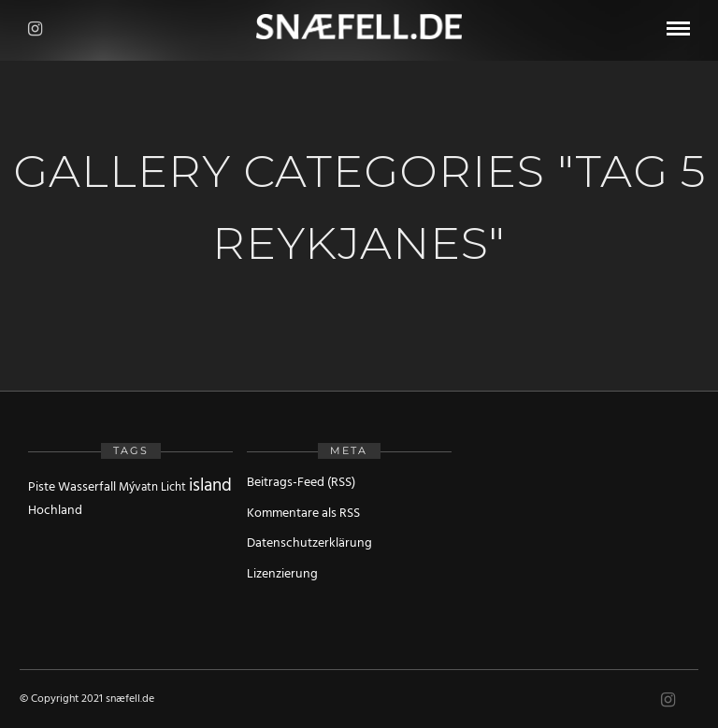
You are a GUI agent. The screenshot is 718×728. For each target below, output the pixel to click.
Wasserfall (87, 487)
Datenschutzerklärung (309, 543)
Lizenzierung (282, 574)
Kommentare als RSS (303, 514)
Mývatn (138, 487)
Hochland (55, 511)
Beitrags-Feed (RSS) (301, 483)
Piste (42, 487)
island (210, 486)
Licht (173, 487)
